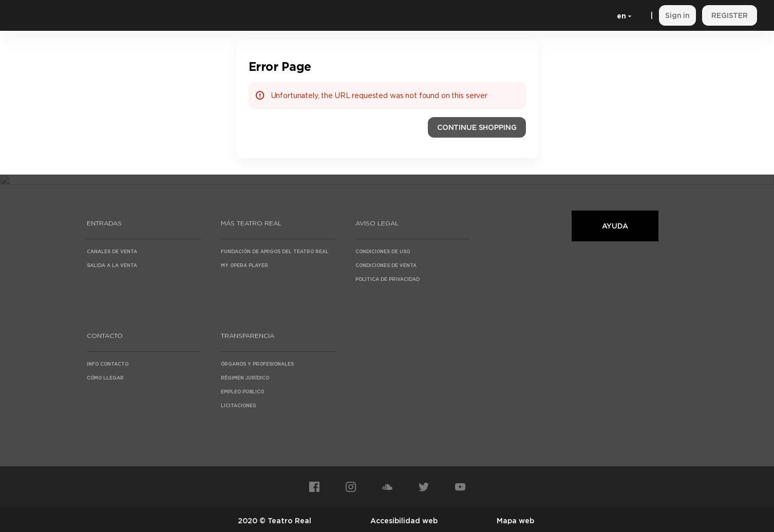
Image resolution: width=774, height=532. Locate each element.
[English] (622, 15)
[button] (477, 127)
